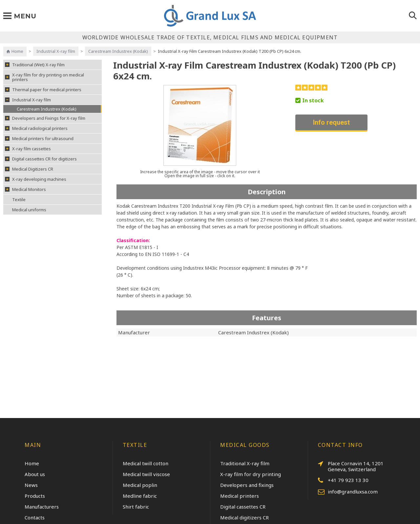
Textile (19, 199)
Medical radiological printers (36, 128)
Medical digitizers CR (244, 517)
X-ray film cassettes (28, 149)
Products (35, 496)
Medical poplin (140, 485)
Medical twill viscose (146, 474)
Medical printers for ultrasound (39, 138)
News (31, 485)
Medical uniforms (29, 210)
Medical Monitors (25, 189)
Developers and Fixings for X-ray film (45, 118)
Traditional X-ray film (245, 463)
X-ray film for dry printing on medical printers (44, 77)
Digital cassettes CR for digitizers (41, 159)
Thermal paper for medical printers (43, 90)
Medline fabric (140, 496)
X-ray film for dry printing (251, 474)
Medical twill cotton (146, 463)
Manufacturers (42, 507)
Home (17, 51)
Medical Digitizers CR (29, 169)
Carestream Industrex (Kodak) (118, 51)
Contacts (35, 517)
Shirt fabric (136, 507)
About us (35, 474)
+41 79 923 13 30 (343, 480)
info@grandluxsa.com (348, 492)
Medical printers (240, 496)
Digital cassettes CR (243, 507)
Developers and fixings (247, 485)
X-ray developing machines (36, 179)
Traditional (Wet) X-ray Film (35, 65)
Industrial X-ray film (56, 51)
